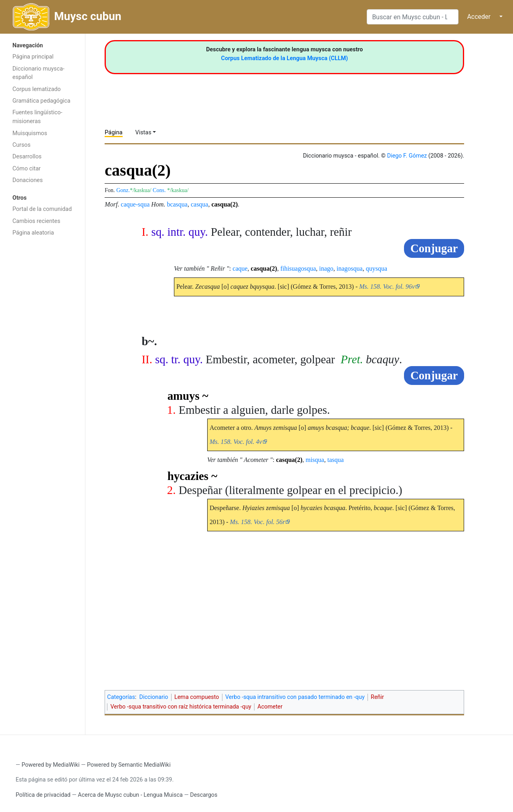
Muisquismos (30, 133)
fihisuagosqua (298, 268)
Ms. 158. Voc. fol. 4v (236, 442)
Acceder (479, 17)
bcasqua (177, 204)
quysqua (377, 268)
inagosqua (350, 268)
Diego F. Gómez (407, 156)
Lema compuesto (197, 697)
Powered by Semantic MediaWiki (129, 765)
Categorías (121, 697)
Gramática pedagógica (41, 101)
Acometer (270, 707)
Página (113, 133)
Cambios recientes (36, 221)
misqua (315, 460)
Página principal (33, 57)
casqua (200, 204)
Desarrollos (27, 157)
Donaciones (28, 180)
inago (326, 268)
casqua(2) (224, 204)
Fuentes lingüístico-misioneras (37, 117)
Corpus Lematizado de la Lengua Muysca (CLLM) (285, 58)
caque (128, 204)
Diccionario (154, 697)
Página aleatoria (33, 233)
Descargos (204, 795)
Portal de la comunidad (42, 209)
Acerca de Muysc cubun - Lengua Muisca (130, 795)
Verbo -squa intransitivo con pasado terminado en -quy (295, 697)
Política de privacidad (43, 795)
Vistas (143, 133)
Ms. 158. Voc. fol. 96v (387, 287)
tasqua (336, 460)
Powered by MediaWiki (51, 765)
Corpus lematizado (37, 89)
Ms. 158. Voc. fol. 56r (258, 522)
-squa (143, 204)
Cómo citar (26, 169)
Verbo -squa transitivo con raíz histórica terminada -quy (181, 707)
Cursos (21, 145)
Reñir (377, 697)
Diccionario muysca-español (38, 73)
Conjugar (434, 248)
